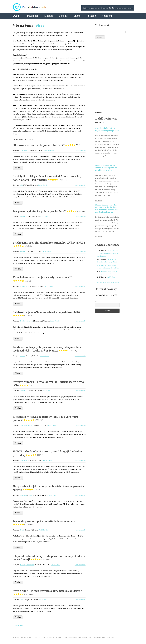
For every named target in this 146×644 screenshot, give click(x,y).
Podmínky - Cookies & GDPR (104, 638)
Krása (22, 600)
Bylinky (22, 321)
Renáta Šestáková (48, 150)
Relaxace (23, 565)
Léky (21, 185)
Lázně (77, 16)
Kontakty (130, 8)
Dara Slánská (44, 217)
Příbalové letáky (70, 638)
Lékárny (63, 16)
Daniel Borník (43, 185)
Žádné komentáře (80, 150)
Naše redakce (47, 638)
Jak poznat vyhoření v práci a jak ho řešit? (49, 211)
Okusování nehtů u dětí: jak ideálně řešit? (47, 145)
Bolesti (22, 530)
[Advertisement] (112, 76)
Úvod (16, 16)
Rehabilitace (32, 16)
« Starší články (18, 625)
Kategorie (107, 16)
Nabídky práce (121, 8)
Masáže (49, 16)
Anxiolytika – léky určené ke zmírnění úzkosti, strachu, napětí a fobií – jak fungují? (47, 178)
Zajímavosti (29, 321)
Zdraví (30, 426)
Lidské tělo (23, 286)
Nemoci (22, 217)
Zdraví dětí (23, 150)
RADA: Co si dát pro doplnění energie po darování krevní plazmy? (107, 253)
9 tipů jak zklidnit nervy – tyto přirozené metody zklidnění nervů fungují (49, 558)
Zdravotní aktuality (108, 8)
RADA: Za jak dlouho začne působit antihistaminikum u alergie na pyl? (108, 280)
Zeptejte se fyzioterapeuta (91, 8)
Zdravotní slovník (85, 638)
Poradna (91, 16)
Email (96, 302)
